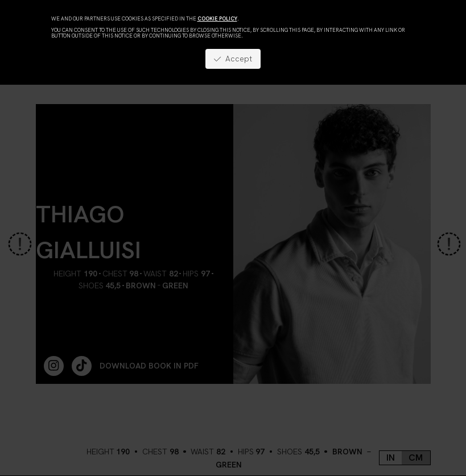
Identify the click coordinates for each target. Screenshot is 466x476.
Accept (233, 59)
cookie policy (217, 19)
